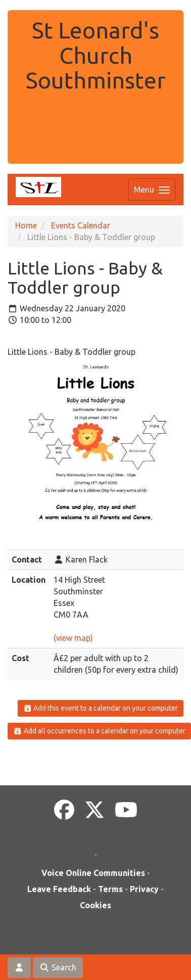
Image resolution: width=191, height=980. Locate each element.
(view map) (73, 638)
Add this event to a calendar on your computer (101, 708)
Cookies (96, 905)
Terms (110, 889)
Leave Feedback (59, 889)
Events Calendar (81, 225)
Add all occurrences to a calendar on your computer (99, 731)
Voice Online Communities (93, 873)
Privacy (144, 889)
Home (26, 225)
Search (58, 967)
